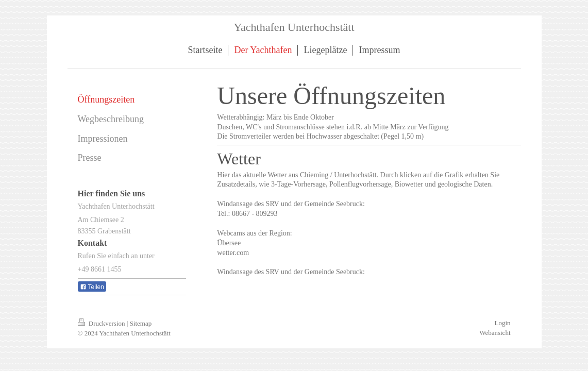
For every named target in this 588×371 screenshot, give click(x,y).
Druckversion (102, 323)
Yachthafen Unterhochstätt (294, 27)
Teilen (92, 287)
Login (502, 323)
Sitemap (141, 323)
